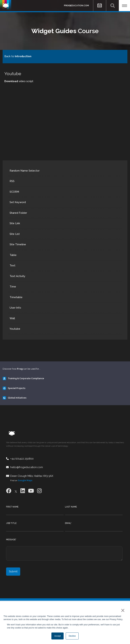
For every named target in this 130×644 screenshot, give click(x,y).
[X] (16, 491)
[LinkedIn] (23, 491)
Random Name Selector (25, 171)
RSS (12, 181)
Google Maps (25, 480)
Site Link (15, 223)
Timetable (16, 297)
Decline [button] (72, 636)
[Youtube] (31, 491)
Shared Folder (18, 213)
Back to (18, 56)
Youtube (15, 329)
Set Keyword (18, 202)
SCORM (14, 192)
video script (19, 81)
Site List (15, 234)
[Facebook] (9, 491)
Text (12, 266)
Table (13, 255)
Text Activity (17, 276)
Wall (12, 318)
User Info (15, 308)
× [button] (122, 610)
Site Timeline (18, 244)
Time (13, 287)
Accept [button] (58, 636)
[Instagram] (39, 491)
